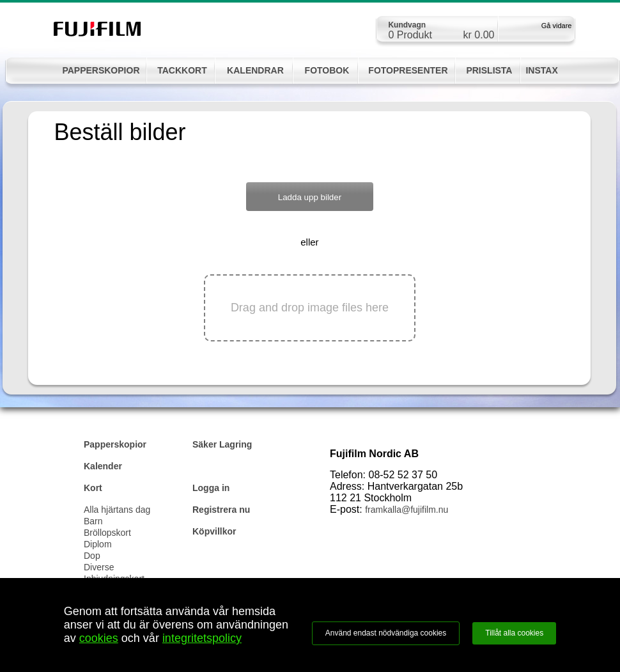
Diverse (99, 567)
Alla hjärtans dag (117, 510)
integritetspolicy (202, 638)
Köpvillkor (214, 531)
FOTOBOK (327, 70)
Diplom (98, 544)
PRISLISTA (489, 70)
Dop (92, 556)
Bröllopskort (107, 533)
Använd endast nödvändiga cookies (386, 633)
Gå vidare (557, 26)
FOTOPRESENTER (408, 70)
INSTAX (541, 70)
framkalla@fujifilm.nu (407, 510)
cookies (99, 638)
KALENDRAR (255, 70)
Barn (93, 521)
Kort (93, 488)
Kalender (103, 466)
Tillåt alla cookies (514, 633)
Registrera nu (221, 510)
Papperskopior (115, 444)
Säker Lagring (222, 444)
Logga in (211, 488)
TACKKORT (182, 70)
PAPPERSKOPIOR (101, 70)
